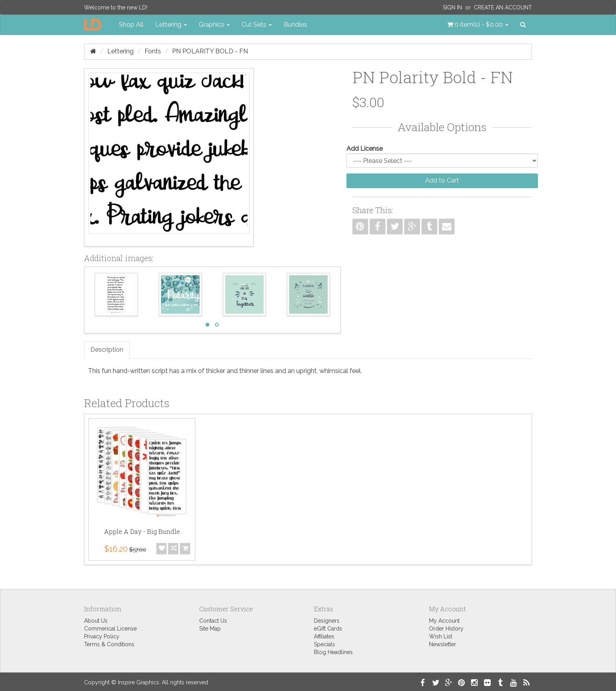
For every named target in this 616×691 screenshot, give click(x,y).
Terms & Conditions (109, 644)
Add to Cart (442, 180)
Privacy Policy (102, 636)
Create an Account (503, 7)
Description (107, 350)
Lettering (120, 51)
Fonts (153, 51)
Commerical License (110, 629)
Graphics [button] (214, 25)
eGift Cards (328, 629)
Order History (446, 629)
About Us (96, 621)
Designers (327, 621)
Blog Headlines (333, 652)
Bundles (295, 25)
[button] (478, 25)
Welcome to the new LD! (116, 7)
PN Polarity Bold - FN (210, 51)
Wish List (441, 636)
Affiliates (324, 636)
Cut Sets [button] (257, 25)
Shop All (131, 25)
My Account (444, 621)
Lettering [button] (171, 25)
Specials (324, 644)
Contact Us (213, 621)
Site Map (210, 629)
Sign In (452, 7)
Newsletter (443, 644)
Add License (365, 149)
